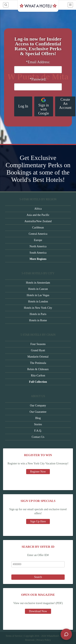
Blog (38, 418)
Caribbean (38, 228)
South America (38, 253)
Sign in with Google (44, 106)
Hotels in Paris (38, 314)
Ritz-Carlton (38, 376)
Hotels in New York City (38, 308)
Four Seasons (38, 344)
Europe (38, 240)
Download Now (38, 611)
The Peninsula (38, 363)
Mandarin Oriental (38, 357)
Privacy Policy (44, 640)
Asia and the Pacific (38, 215)
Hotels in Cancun (38, 289)
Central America (38, 234)
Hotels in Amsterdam (38, 283)
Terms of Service (14, 636)
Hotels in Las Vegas (38, 295)
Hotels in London (38, 302)
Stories (38, 424)
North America (38, 246)
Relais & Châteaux (38, 369)
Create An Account (65, 104)
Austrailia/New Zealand (38, 221)
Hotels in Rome (38, 320)
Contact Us (38, 437)
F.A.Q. (38, 431)
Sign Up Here (38, 521)
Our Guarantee (38, 412)
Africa (38, 209)
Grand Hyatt (38, 350)
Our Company (38, 406)
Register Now (38, 472)
